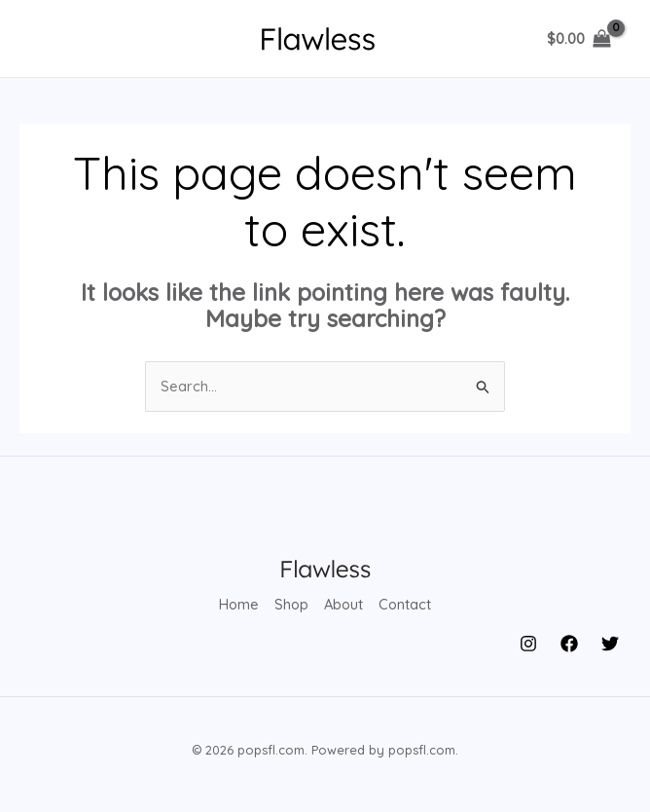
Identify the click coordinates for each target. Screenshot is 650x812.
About (344, 604)
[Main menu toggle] (51, 38)
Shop (291, 604)
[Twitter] (610, 642)
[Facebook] (569, 642)
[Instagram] (528, 642)
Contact (407, 604)
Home (237, 604)
